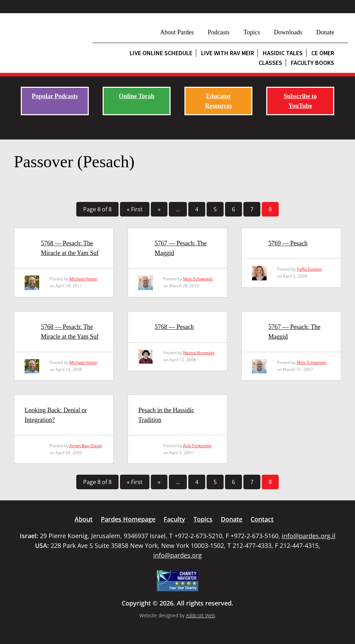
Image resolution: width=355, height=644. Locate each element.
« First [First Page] (135, 209)
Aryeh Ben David (85, 446)
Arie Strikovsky (197, 446)
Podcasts (219, 32)
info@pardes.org (177, 555)
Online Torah (137, 96)
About (84, 519)
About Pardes (177, 32)
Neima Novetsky (199, 353)
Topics (252, 32)
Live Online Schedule (161, 53)
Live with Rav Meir (228, 53)
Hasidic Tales (283, 53)
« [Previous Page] (159, 209)
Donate (325, 32)
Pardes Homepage (128, 519)
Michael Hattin (83, 279)
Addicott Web (200, 615)
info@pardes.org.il (309, 536)
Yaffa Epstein (309, 269)
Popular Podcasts (55, 96)
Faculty (174, 519)
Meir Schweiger (198, 279)
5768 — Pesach (174, 327)
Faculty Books (313, 63)
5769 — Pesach (288, 243)
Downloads (288, 32)
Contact (262, 519)
